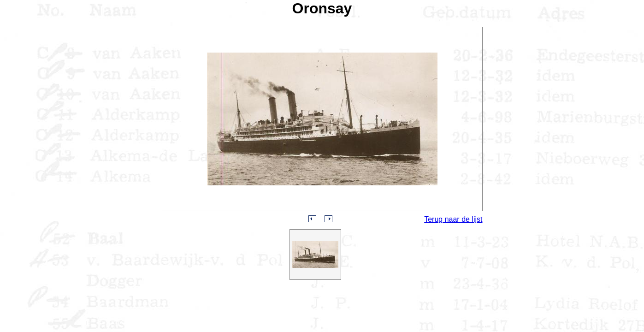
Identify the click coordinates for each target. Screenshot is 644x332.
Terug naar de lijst (453, 219)
